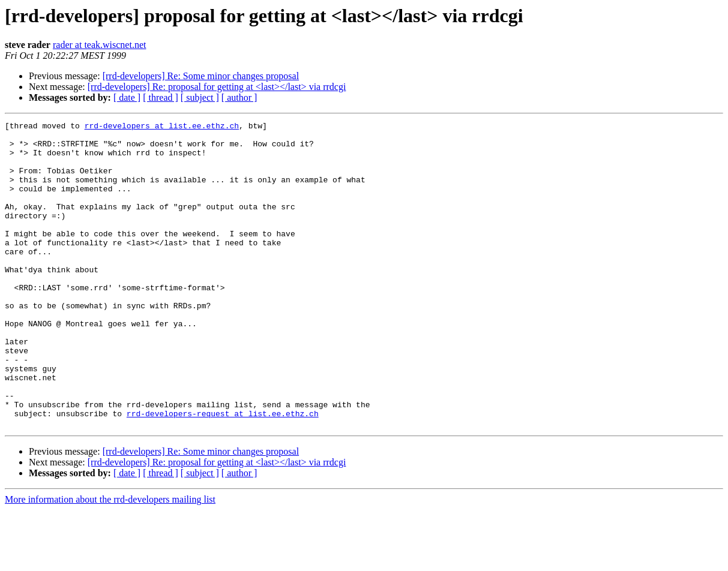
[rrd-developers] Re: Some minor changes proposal (201, 76)
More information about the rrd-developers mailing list (110, 561)
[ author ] (239, 97)
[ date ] (127, 97)
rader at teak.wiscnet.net (99, 45)
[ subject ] (200, 97)
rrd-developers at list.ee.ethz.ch (162, 127)
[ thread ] (161, 97)
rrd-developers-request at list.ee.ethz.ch (223, 473)
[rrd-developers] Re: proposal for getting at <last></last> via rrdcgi (217, 87)
